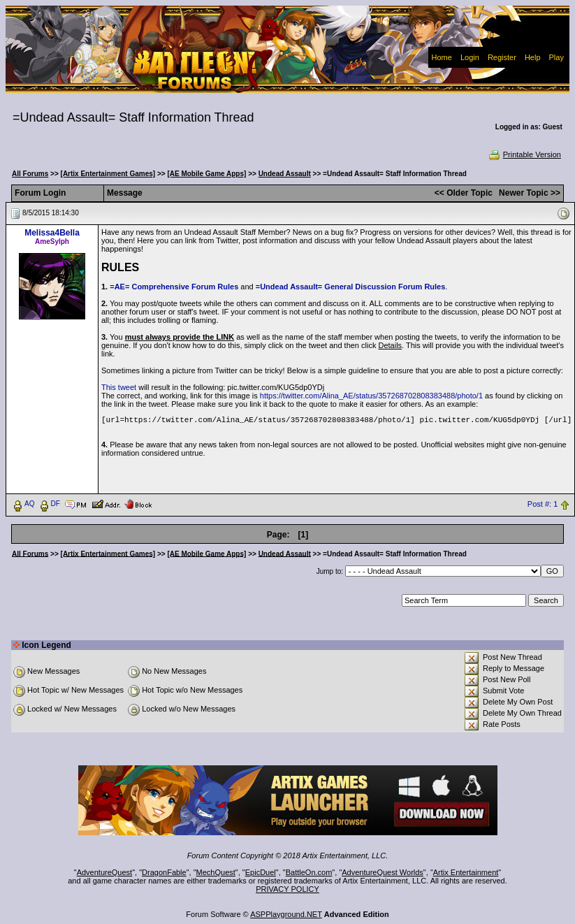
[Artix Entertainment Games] (108, 174)
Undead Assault (285, 174)
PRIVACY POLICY (287, 889)
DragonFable (164, 872)
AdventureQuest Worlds (383, 872)
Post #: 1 (543, 504)
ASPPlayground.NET (286, 914)
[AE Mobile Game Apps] (206, 174)
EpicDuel (261, 872)
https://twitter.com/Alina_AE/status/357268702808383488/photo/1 (371, 396)
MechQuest (216, 872)
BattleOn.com (309, 872)
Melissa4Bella (52, 233)
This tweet (119, 387)
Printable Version (524, 154)
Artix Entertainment (466, 872)
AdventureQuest (105, 872)
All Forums (30, 174)
